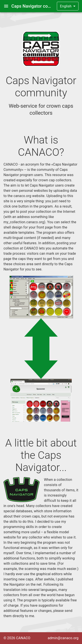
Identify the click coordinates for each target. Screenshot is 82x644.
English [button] (66, 6)
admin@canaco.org (63, 638)
